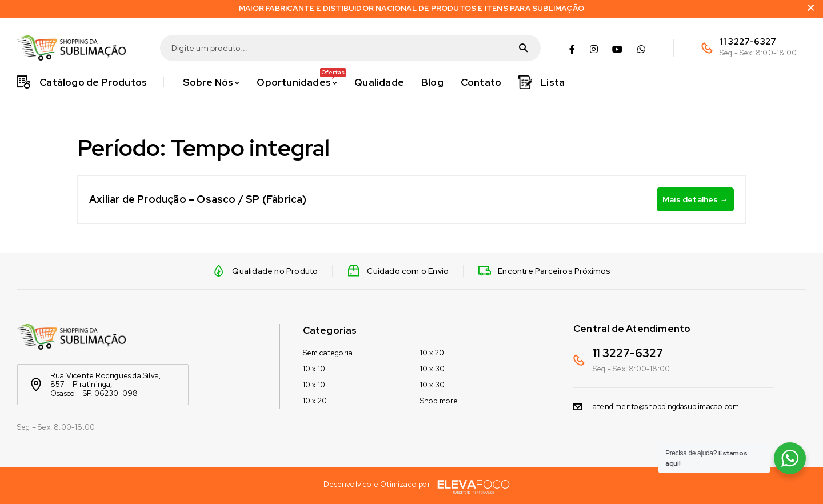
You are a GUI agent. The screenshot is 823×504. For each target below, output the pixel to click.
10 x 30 (432, 369)
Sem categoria (328, 353)
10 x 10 (314, 369)
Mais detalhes (695, 199)
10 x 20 (315, 401)
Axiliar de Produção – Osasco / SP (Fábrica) (198, 199)
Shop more (439, 401)
